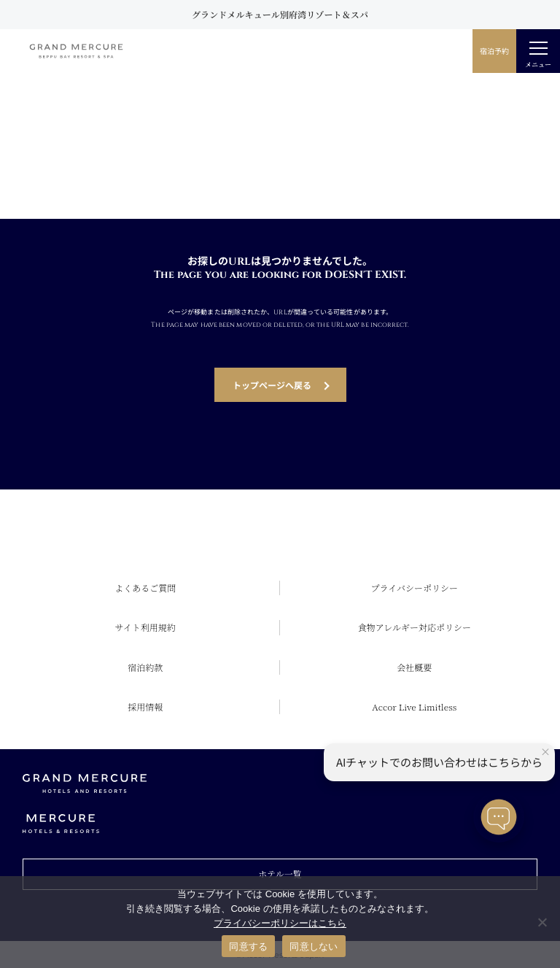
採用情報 (145, 706)
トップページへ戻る (272, 385)
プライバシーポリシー (415, 588)
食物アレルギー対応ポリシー (415, 627)
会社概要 (414, 667)
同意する (248, 946)
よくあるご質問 (145, 588)
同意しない (314, 946)
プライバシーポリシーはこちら (280, 923)
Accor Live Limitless (414, 706)
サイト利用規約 (145, 627)
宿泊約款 (145, 667)
